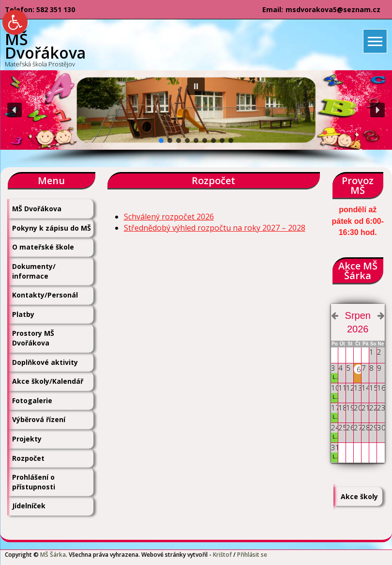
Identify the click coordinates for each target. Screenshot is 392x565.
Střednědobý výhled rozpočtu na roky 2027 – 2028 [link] (215, 228)
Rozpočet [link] (28, 458)
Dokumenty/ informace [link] (34, 271)
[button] (196, 86)
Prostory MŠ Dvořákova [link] (33, 338)
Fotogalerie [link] (32, 400)
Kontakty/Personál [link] (45, 295)
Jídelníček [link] (29, 506)
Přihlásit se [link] (252, 555)
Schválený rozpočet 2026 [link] (169, 217)
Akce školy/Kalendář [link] (48, 381)
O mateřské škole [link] (43, 247)
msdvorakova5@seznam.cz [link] (333, 9)
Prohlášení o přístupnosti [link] (34, 482)
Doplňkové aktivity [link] (45, 362)
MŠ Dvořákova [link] (37, 209)
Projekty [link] (27, 439)
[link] (15, 22)
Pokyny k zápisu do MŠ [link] (52, 228)
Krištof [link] (222, 555)
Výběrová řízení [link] (39, 419)
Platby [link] (23, 314)
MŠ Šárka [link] (53, 555)
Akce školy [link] (359, 496)
